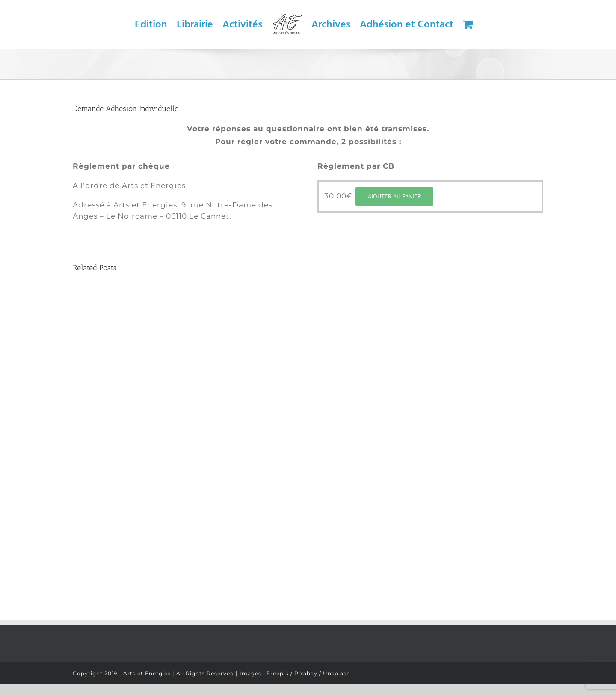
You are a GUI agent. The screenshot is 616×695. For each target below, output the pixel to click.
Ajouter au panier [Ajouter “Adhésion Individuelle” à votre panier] (394, 196)
